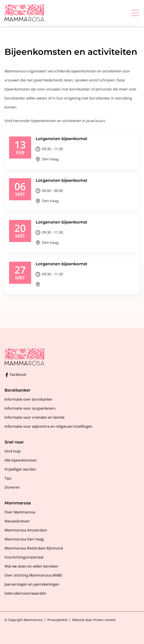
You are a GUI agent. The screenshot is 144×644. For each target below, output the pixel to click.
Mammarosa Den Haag (24, 539)
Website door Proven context (94, 620)
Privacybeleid (57, 620)
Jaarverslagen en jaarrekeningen (32, 584)
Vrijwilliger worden (20, 469)
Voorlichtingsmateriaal (24, 557)
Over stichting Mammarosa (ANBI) (33, 575)
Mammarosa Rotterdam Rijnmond (34, 548)
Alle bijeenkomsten (21, 460)
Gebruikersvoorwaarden (25, 593)
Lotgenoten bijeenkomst (62, 139)
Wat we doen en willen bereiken (31, 566)
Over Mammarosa (20, 512)
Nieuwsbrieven (17, 521)
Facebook (15, 374)
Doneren (12, 487)
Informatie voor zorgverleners (30, 408)
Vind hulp (13, 451)
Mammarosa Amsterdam (26, 530)
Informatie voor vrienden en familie (35, 417)
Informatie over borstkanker (29, 399)
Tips (8, 478)
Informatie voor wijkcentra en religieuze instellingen (48, 426)
